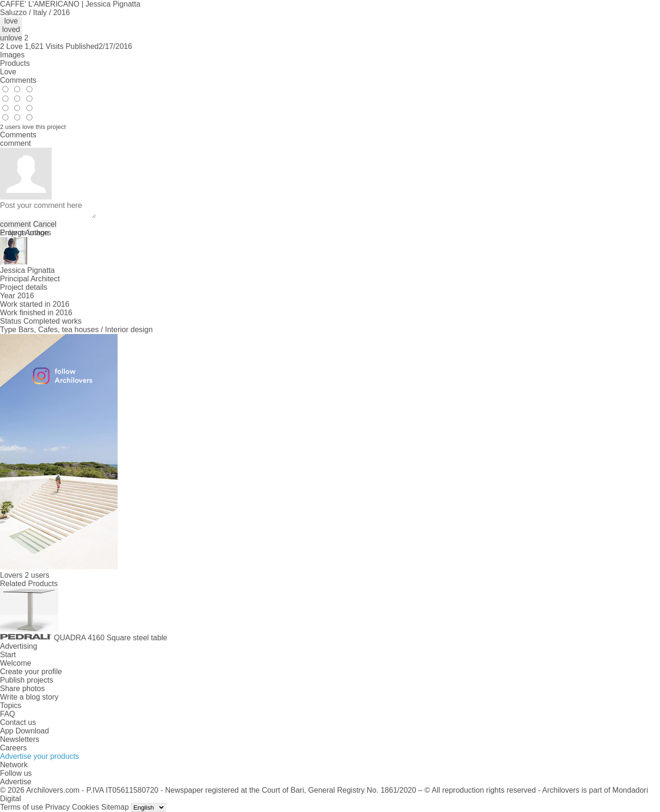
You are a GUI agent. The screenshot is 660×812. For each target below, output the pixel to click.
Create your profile (31, 672)
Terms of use (22, 807)
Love (8, 72)
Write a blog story (29, 697)
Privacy (57, 807)
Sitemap (115, 807)
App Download (24, 731)
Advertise (16, 782)
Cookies (86, 807)
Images (12, 55)
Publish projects (27, 680)
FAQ (8, 714)
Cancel (45, 224)
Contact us (18, 722)
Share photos (22, 689)
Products (15, 63)
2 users (37, 575)
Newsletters (20, 739)
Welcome (16, 663)
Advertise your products (40, 756)
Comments (18, 80)
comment (16, 224)
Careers (13, 748)
